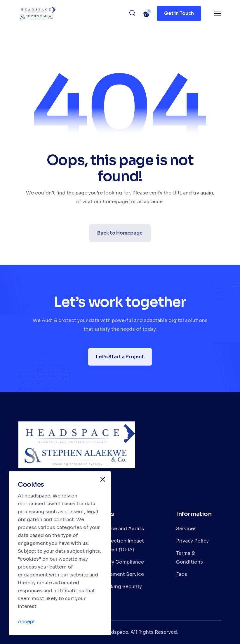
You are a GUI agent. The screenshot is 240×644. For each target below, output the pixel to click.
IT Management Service (116, 574)
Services (186, 529)
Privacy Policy (192, 541)
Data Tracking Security (115, 587)
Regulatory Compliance (116, 562)
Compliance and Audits (116, 529)
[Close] (103, 479)
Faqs (182, 574)
